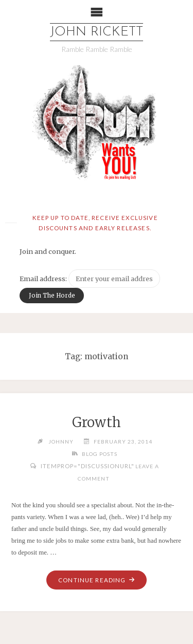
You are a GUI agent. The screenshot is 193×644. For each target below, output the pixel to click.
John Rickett (97, 32)
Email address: (44, 279)
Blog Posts (100, 454)
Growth (97, 422)
